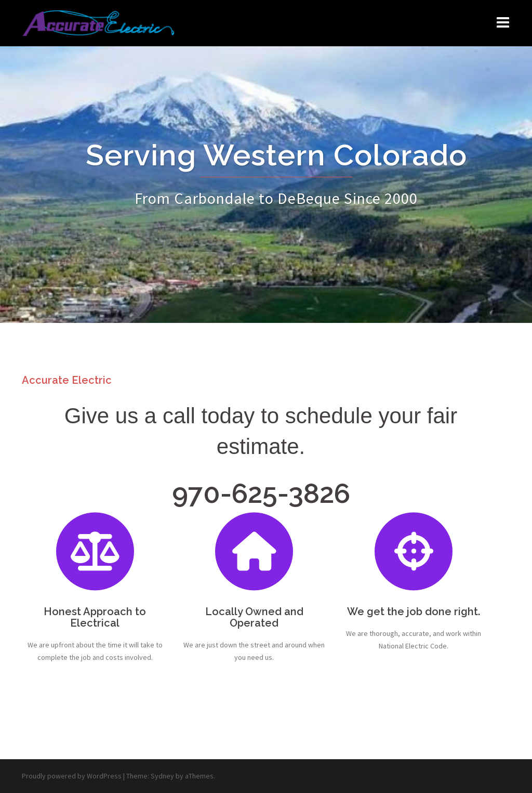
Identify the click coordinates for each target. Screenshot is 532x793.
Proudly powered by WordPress (72, 776)
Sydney (162, 776)
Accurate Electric (67, 380)
